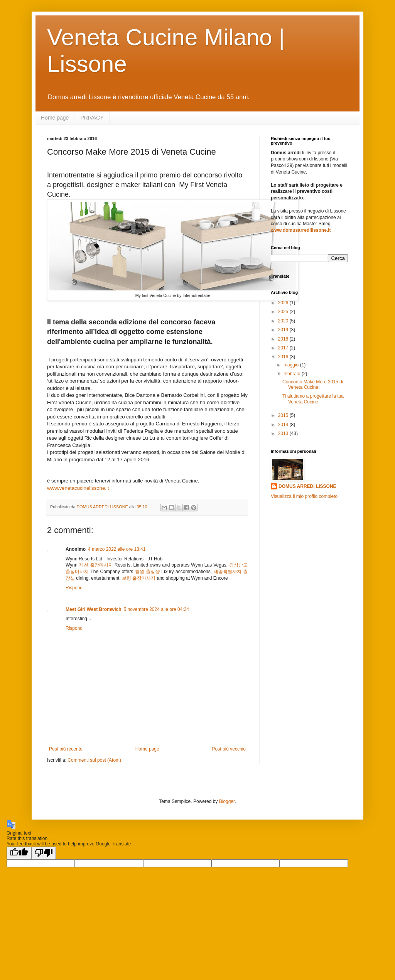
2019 (284, 330)
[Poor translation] (44, 853)
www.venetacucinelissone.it (78, 488)
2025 (284, 312)
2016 (284, 357)
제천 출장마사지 (96, 565)
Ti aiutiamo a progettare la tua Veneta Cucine (313, 399)
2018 (284, 339)
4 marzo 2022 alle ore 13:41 (117, 549)
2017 (284, 348)
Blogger (227, 801)
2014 (284, 425)
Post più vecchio (229, 749)
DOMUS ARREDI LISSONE (307, 486)
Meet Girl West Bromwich (93, 609)
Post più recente (66, 749)
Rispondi (75, 588)
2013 (284, 433)
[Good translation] (19, 853)
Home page (55, 118)
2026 (284, 303)
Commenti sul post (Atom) (94, 760)
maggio (292, 365)
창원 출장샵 (147, 572)
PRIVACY (92, 118)
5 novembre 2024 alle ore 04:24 (156, 609)
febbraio (293, 374)
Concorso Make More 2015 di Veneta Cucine (313, 385)
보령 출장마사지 (139, 578)
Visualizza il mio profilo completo (304, 496)
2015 (284, 415)
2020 (284, 321)
